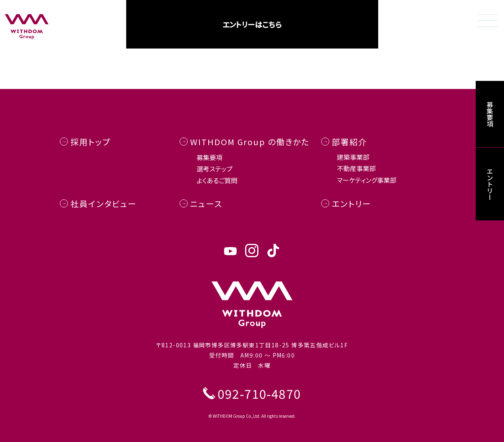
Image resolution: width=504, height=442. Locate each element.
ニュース (206, 204)
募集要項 (210, 157)
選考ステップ (215, 169)
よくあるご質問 (217, 180)
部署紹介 (349, 142)
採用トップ (90, 142)
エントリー (352, 204)
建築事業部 (353, 157)
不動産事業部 (356, 168)
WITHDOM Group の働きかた (250, 142)
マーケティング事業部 (367, 180)
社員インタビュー (104, 204)
